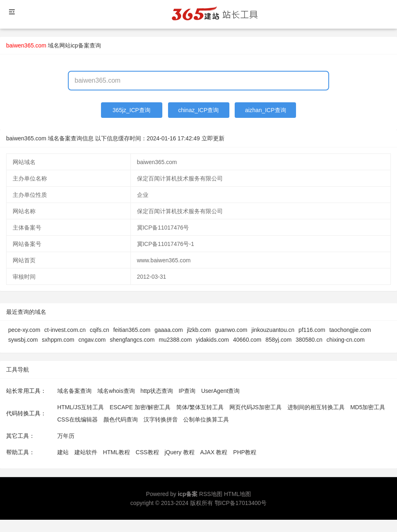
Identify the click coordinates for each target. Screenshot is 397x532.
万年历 (66, 436)
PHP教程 (245, 452)
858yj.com (278, 340)
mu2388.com (175, 340)
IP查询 (187, 391)
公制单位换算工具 (206, 419)
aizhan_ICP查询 (265, 110)
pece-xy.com (24, 330)
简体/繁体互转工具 (200, 407)
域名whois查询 (116, 391)
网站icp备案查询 (80, 45)
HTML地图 (238, 494)
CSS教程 (147, 452)
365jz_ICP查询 (131, 110)
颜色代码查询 (121, 419)
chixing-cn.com (345, 340)
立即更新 (213, 138)
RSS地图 (211, 494)
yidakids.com (212, 340)
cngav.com (92, 340)
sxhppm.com (58, 340)
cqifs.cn (99, 330)
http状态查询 (157, 391)
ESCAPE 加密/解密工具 (140, 407)
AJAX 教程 (214, 452)
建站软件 (86, 452)
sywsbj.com (23, 340)
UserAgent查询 (220, 391)
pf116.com (312, 330)
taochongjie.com (350, 330)
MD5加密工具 (368, 407)
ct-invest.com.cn (65, 330)
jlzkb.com (199, 330)
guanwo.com (231, 330)
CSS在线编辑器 (77, 419)
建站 (63, 452)
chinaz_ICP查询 (199, 110)
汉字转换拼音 (161, 419)
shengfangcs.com (132, 340)
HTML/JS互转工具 (81, 407)
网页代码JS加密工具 (256, 407)
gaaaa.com (169, 330)
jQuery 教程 (179, 452)
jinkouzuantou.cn (273, 330)
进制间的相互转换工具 (316, 407)
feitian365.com (132, 330)
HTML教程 (117, 452)
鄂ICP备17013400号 (241, 503)
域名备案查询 (74, 391)
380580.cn (309, 340)
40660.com (247, 340)
